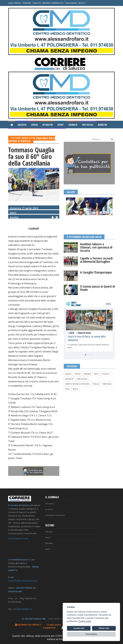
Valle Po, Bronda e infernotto (77, 384)
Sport (60, 125)
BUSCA (82, 3)
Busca (75, 389)
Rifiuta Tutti (104, 628)
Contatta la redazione (55, 515)
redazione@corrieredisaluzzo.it (23, 581)
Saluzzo (22, 125)
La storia (49, 509)
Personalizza (91, 634)
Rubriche (103, 125)
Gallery (14, 132)
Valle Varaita (82, 379)
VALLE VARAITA (15, 3)
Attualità (48, 125)
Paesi (67, 389)
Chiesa (34, 125)
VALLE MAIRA (71, 3)
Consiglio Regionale (52, 132)
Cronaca (73, 125)
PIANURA (27, 3)
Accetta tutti (79, 628)
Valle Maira (107, 384)
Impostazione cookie (18, 538)
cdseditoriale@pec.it (22, 609)
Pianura (96, 384)
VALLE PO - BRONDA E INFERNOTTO (48, 3)
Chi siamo (50, 504)
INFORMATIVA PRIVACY (28, 625)
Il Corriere (30, 132)
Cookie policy (54, 625)
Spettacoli (88, 125)
